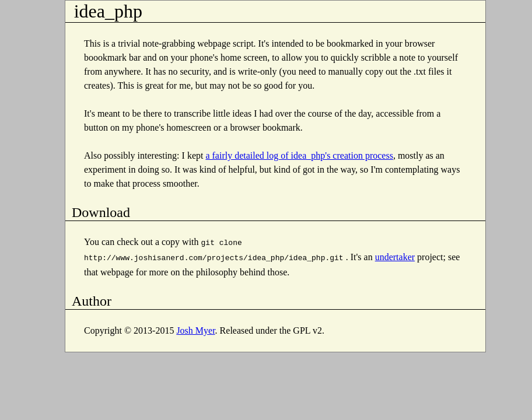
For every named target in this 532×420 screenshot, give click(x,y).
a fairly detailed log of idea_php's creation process (299, 155)
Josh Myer (195, 328)
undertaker (395, 256)
